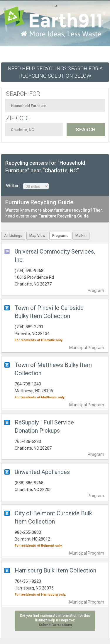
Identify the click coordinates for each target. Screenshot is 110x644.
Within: (27, 186)
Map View (37, 236)
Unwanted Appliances (42, 472)
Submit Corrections (55, 625)
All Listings (13, 236)
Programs (60, 236)
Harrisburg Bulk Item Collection (55, 570)
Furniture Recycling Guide (64, 216)
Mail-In (81, 236)
